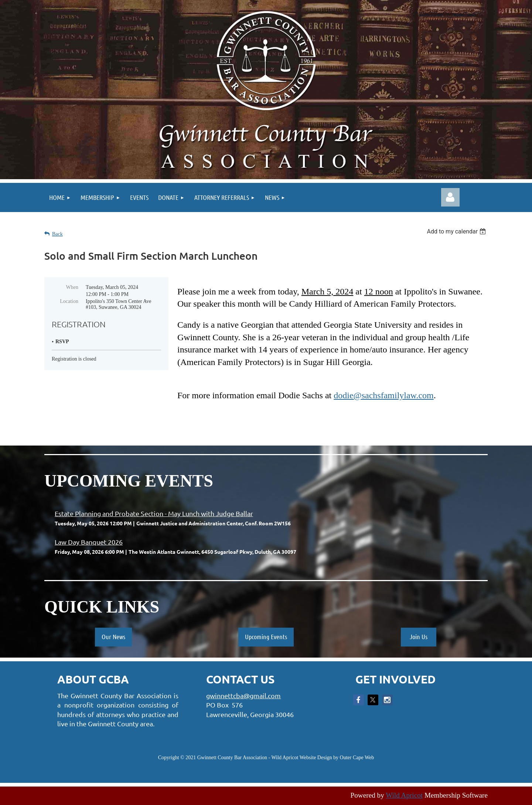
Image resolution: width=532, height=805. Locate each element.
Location (69, 301)
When (72, 287)
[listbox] (457, 231)
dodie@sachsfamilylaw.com (383, 395)
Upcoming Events (266, 637)
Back (57, 234)
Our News (113, 637)
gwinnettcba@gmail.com (243, 695)
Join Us (419, 637)
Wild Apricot (404, 795)
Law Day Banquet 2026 (89, 542)
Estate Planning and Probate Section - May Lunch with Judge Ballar (154, 513)
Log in (450, 197)
